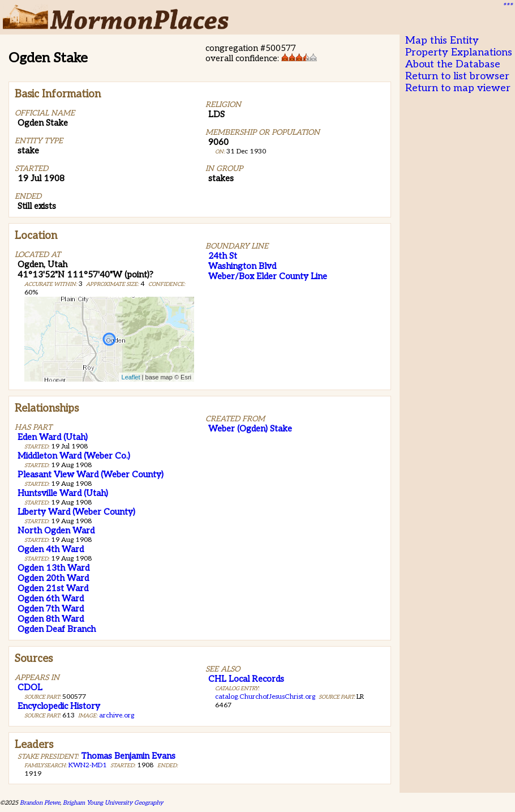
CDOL (30, 687)
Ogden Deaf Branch (57, 629)
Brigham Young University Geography (113, 803)
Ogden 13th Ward (53, 568)
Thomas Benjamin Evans (128, 756)
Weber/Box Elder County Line (268, 276)
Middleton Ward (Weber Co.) (74, 456)
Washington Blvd (242, 266)
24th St (223, 256)
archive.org (117, 715)
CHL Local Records (246, 679)
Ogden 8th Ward (51, 619)
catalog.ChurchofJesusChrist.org (265, 697)
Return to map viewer (458, 88)
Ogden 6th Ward (51, 599)
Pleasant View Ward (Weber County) (91, 475)
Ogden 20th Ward (53, 578)
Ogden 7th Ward (51, 609)
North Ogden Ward (56, 531)
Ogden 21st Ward (53, 588)
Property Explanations (459, 52)
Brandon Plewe (40, 803)
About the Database (453, 64)
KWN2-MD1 (88, 765)
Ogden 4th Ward (51, 549)
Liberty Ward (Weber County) (76, 512)
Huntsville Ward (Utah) (63, 493)
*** (507, 6)
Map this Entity (442, 40)
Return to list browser (457, 76)
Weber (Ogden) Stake (250, 429)
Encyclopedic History (59, 706)
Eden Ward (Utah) (53, 437)
